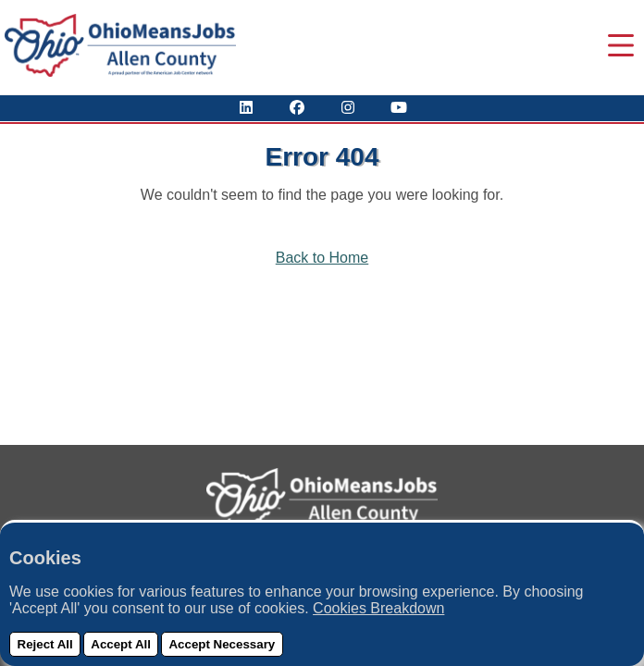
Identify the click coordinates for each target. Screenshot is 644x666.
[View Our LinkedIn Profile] (246, 108)
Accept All (121, 644)
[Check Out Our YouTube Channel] (399, 108)
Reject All (45, 644)
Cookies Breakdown (378, 608)
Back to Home (322, 258)
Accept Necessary (222, 644)
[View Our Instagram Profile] (348, 108)
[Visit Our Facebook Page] (297, 108)
